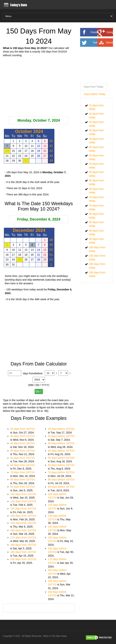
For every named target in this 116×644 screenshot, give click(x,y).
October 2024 (29, 131)
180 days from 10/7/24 (23, 545)
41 (51, 146)
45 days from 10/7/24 (23, 451)
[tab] (94, 87)
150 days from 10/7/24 (23, 523)
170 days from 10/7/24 (23, 538)
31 (26, 161)
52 (51, 260)
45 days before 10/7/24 (61, 451)
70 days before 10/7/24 (61, 472)
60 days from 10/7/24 (23, 465)
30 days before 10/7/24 (61, 436)
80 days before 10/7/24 (61, 479)
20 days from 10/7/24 (23, 429)
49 (51, 245)
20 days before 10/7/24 (61, 429)
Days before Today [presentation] (95, 94)
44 (51, 161)
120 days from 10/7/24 (23, 501)
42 (51, 151)
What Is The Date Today (55, 636)
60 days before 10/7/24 (61, 465)
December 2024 (29, 230)
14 (7, 151)
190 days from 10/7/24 (23, 552)
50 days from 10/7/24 (23, 458)
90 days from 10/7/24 (23, 487)
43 (51, 156)
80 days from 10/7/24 (23, 479)
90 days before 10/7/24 (61, 487)
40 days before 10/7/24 (61, 443)
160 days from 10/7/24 (23, 530)
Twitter (102, 43)
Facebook (101, 32)
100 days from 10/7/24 (23, 494)
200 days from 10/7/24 (23, 559)
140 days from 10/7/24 (23, 516)
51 (51, 255)
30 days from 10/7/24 (23, 436)
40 (51, 141)
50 (51, 250)
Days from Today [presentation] (94, 87)
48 (51, 240)
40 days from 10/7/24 (23, 443)
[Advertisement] (39, 87)
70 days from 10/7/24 (23, 472)
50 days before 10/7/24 (61, 458)
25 (20, 260)
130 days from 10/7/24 (23, 509)
